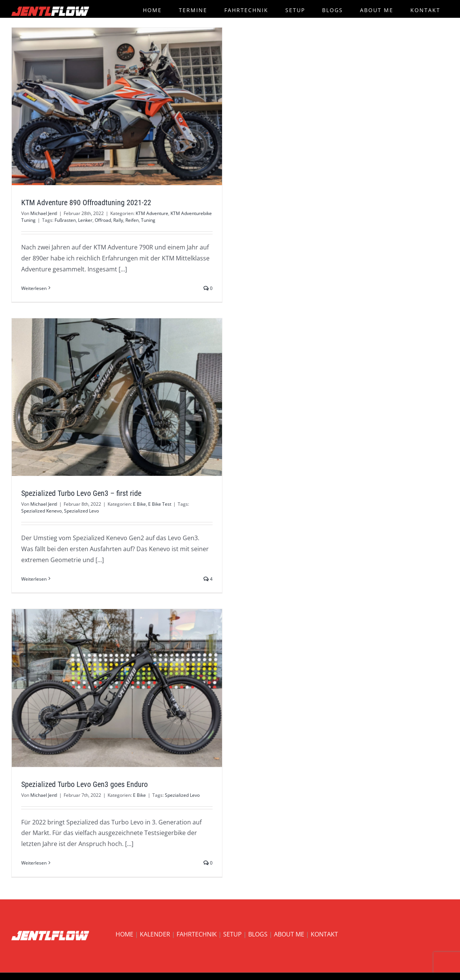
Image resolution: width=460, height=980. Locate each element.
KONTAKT (324, 934)
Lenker (85, 220)
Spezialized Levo (81, 511)
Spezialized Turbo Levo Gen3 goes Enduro (84, 784)
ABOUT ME (289, 934)
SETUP (232, 934)
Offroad (103, 220)
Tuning (148, 220)
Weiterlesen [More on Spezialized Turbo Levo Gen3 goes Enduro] (34, 863)
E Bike (139, 504)
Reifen (132, 220)
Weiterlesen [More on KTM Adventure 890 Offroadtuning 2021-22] (34, 288)
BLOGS (258, 934)
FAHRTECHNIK (197, 934)
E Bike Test (160, 504)
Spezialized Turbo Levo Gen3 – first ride (81, 493)
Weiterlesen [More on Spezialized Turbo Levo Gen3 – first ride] (34, 579)
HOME (124, 934)
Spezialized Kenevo (41, 511)
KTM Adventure (152, 213)
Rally (118, 220)
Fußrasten (65, 220)
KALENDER (155, 934)
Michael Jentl (44, 213)
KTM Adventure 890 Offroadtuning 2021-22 (86, 203)
